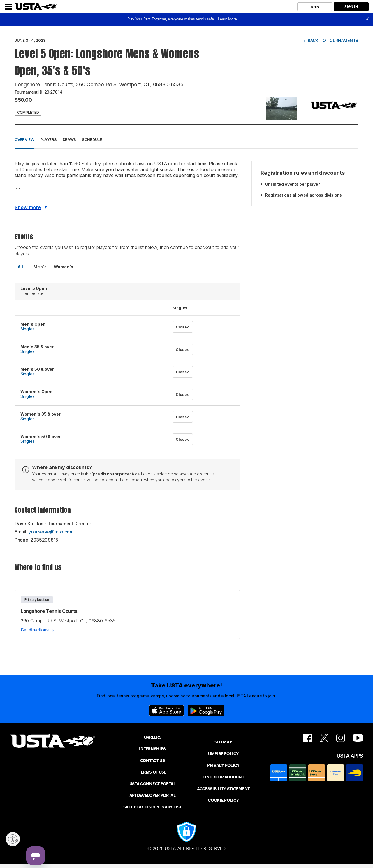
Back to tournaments (333, 40)
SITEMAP (223, 742)
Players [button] (49, 139)
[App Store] (167, 710)
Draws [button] (70, 139)
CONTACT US (153, 760)
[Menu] (8, 7)
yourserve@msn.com (51, 532)
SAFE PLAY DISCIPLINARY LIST (153, 807)
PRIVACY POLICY (223, 765)
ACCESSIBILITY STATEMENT (223, 789)
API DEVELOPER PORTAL (153, 795)
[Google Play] (206, 710)
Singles (28, 329)
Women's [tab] (64, 267)
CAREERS (153, 737)
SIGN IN (351, 7)
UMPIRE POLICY (223, 754)
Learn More (227, 19)
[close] (367, 19)
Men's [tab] (40, 267)
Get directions (35, 630)
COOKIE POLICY (223, 800)
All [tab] (20, 267)
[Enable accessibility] (13, 839)
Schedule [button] (92, 139)
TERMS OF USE (153, 772)
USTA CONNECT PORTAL (153, 784)
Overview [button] (24, 139)
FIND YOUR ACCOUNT (223, 777)
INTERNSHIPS (152, 749)
